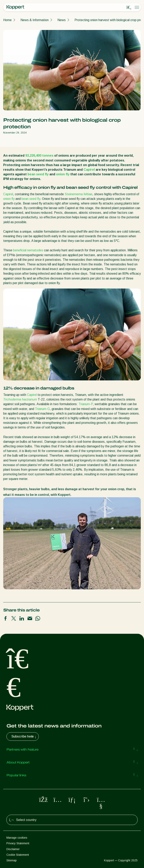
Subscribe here (24, 737)
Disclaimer (13, 849)
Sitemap (12, 860)
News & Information (35, 20)
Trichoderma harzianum (20, 399)
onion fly (63, 174)
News (62, 20)
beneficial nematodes (28, 250)
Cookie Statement (18, 855)
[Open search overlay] (129, 7)
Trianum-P (86, 404)
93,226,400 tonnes (39, 156)
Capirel (89, 170)
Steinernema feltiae (79, 194)
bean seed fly (38, 174)
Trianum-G (42, 409)
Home (7, 20)
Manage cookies (17, 838)
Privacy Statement (18, 843)
